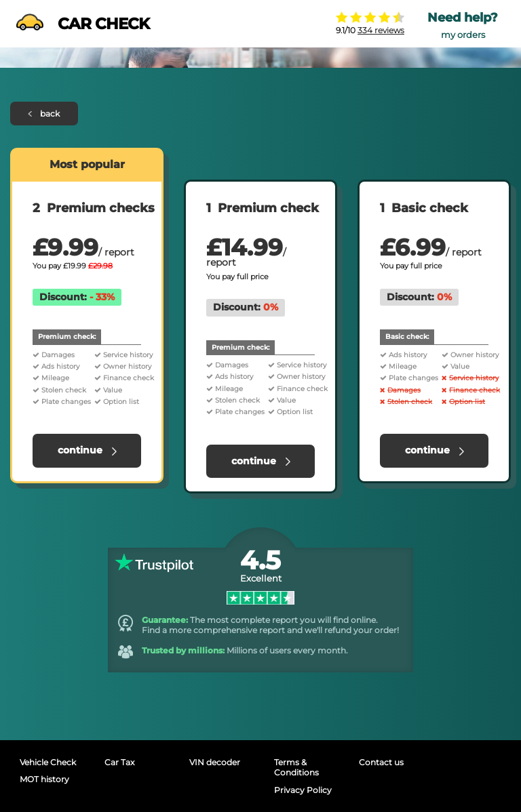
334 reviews (381, 30)
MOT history (44, 779)
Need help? (463, 18)
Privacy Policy (303, 790)
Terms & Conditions (296, 767)
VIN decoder (215, 762)
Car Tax (119, 762)
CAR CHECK (83, 24)
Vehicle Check (48, 762)
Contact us (381, 762)
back (44, 114)
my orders (463, 35)
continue (87, 450)
